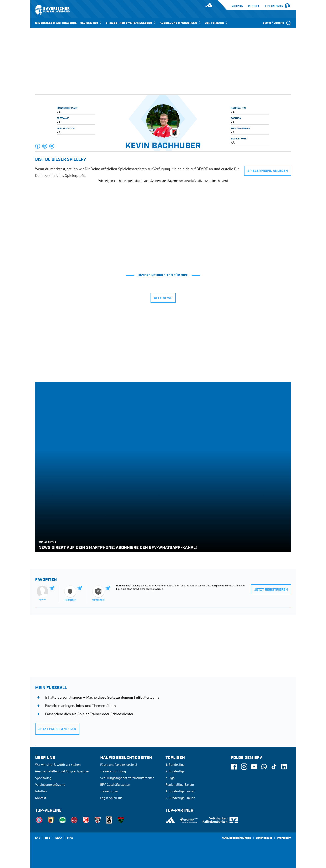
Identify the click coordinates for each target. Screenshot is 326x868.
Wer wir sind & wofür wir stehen (58, 765)
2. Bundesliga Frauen (180, 798)
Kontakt (41, 798)
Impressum (284, 838)
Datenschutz (264, 838)
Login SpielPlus (111, 798)
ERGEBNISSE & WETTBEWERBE (56, 23)
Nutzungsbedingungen (236, 838)
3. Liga (170, 778)
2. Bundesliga (175, 771)
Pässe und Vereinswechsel (119, 765)
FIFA (70, 838)
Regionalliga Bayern (180, 784)
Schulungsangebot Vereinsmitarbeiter (127, 778)
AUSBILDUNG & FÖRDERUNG (181, 23)
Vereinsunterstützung (50, 784)
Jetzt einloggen (274, 6)
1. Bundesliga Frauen (180, 791)
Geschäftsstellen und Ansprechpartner (62, 771)
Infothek (254, 6)
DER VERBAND (217, 23)
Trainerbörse (109, 791)
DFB (48, 838)
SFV (38, 838)
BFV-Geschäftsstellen (115, 784)
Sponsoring (43, 778)
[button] (38, 146)
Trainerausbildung (113, 771)
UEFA (59, 838)
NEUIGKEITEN (91, 23)
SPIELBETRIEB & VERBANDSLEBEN (131, 23)
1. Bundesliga (175, 765)
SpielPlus (237, 6)
